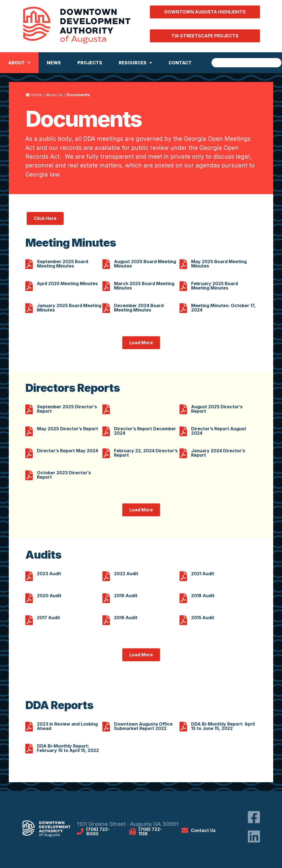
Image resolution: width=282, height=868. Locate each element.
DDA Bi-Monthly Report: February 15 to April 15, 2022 (68, 748)
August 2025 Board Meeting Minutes (145, 264)
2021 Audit (203, 574)
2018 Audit (203, 596)
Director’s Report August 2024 (219, 431)
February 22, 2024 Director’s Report (146, 453)
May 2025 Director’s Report (67, 429)
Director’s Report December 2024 (145, 431)
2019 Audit (126, 596)
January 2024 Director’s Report (218, 453)
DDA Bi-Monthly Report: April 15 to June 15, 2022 (223, 726)
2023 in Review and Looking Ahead (67, 726)
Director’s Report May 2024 (67, 451)
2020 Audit (49, 596)
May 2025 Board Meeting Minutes (219, 264)
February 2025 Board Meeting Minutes (215, 286)
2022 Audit (126, 574)
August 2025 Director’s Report (217, 409)
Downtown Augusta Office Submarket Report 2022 (143, 726)
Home (36, 95)
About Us (54, 95)
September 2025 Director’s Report (67, 409)
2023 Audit (49, 574)
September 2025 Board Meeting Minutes (63, 264)
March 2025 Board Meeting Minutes (144, 286)
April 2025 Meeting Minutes (67, 283)
